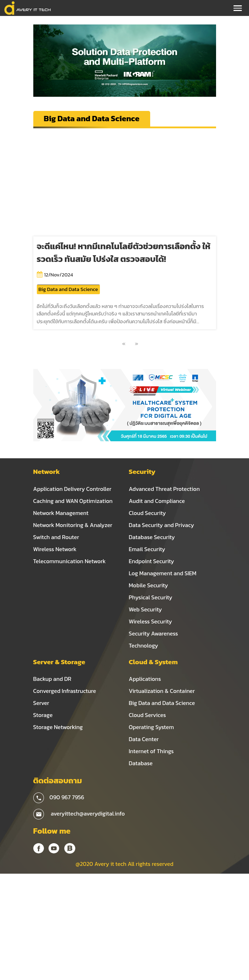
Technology (144, 645)
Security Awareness (154, 633)
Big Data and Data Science (68, 289)
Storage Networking (58, 727)
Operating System (151, 727)
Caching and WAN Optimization (73, 501)
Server (41, 703)
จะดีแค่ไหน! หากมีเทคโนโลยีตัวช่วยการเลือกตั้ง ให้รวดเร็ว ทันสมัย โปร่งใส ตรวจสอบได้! (124, 253)
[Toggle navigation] (238, 8)
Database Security (152, 537)
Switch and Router (56, 537)
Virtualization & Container (162, 691)
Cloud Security (148, 513)
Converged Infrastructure (65, 691)
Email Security (147, 549)
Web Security (146, 609)
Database (141, 763)
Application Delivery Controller (72, 489)
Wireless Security (151, 621)
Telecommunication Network (70, 561)
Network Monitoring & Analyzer (73, 525)
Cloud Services (148, 715)
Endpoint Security (152, 561)
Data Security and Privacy (162, 525)
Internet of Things (151, 751)
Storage (43, 715)
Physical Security (151, 597)
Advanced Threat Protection (164, 489)
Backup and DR (52, 679)
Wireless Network (55, 549)
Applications (145, 679)
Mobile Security (149, 585)
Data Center (144, 739)
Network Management (61, 513)
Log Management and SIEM (163, 573)
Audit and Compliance (157, 501)
